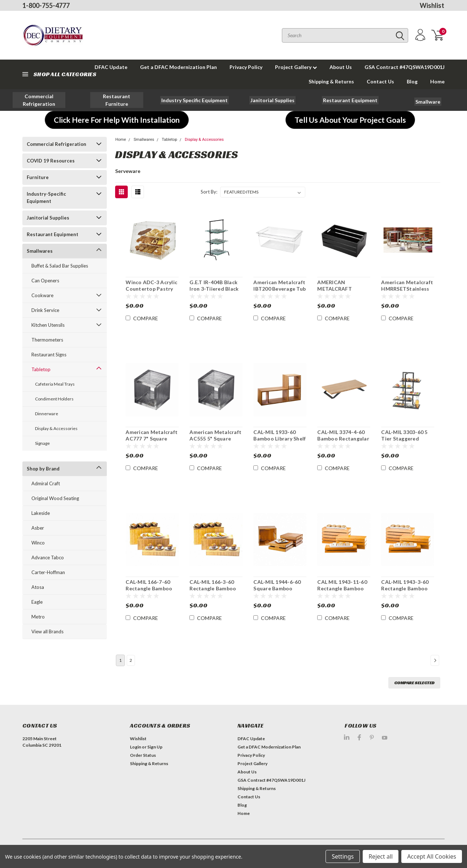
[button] (39, 100)
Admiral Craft (46, 483)
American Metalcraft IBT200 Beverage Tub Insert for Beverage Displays (280, 292)
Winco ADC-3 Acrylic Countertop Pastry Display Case (151, 288)
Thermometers (47, 340)
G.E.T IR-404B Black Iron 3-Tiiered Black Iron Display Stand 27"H (214, 292)
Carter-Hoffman (48, 572)
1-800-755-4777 (46, 5)
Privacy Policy (246, 67)
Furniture (38, 177)
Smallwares (40, 251)
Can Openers (45, 281)
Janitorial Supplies (48, 218)
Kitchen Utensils (48, 325)
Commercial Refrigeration (56, 144)
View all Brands (47, 632)
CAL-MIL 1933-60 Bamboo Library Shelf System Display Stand (280, 442)
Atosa (38, 587)
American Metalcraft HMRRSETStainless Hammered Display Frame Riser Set (407, 292)
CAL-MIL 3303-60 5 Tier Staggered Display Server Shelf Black (406, 442)
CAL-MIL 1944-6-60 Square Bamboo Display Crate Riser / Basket (279, 591)
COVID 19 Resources (51, 161)
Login (136, 747)
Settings (343, 856)
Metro (38, 617)
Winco (38, 543)
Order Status (143, 755)
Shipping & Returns (331, 81)
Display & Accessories (56, 428)
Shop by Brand (43, 469)
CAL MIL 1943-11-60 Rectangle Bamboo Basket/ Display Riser (344, 588)
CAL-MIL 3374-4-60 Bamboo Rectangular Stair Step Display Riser (343, 442)
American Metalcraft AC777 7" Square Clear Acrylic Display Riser (152, 442)
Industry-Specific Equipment (46, 198)
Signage (42, 443)
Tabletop (41, 369)
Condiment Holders (54, 399)
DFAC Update (251, 739)
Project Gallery (296, 67)
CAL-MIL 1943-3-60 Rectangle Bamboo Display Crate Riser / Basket (407, 591)
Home (437, 81)
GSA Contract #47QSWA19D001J (405, 67)
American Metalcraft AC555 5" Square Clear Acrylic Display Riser (215, 442)
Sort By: (209, 192)
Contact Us (380, 81)
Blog (412, 81)
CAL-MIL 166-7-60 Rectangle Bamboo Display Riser (149, 588)
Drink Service (45, 310)
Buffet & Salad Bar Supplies (60, 266)
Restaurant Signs (49, 355)
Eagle (37, 602)
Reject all (381, 856)
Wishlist (432, 5)
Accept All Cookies (432, 856)
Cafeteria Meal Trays (55, 384)
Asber (38, 528)
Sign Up (155, 747)
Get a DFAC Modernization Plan (178, 67)
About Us (341, 67)
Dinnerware (47, 414)
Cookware (42, 295)
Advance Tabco (48, 557)
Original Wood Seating (55, 498)
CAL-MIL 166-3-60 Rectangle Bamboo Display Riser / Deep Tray (214, 591)
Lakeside (41, 513)
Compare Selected (414, 683)
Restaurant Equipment (53, 234)
